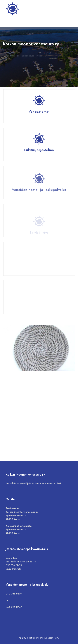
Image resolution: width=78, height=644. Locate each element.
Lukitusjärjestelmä (39, 151)
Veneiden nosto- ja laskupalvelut (39, 192)
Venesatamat (39, 112)
